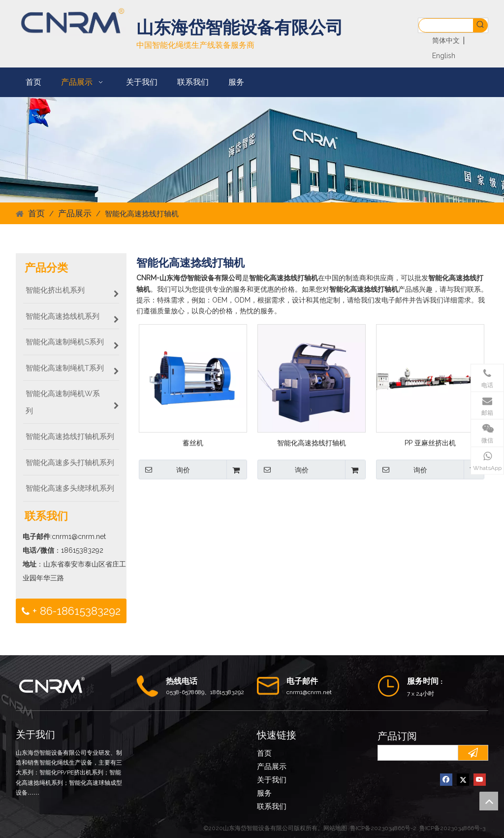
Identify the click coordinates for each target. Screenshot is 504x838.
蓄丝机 (193, 443)
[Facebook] (446, 780)
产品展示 (272, 767)
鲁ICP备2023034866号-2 (383, 828)
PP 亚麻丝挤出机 (430, 443)
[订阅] (473, 753)
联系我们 (272, 806)
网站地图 (335, 828)
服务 (264, 793)
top (489, 801)
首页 (264, 753)
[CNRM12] (252, 150)
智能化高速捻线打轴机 (312, 443)
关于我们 (272, 780)
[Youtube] (480, 780)
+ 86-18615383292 (71, 611)
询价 (164, 469)
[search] (416, 753)
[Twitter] (463, 780)
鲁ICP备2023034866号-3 (452, 828)
